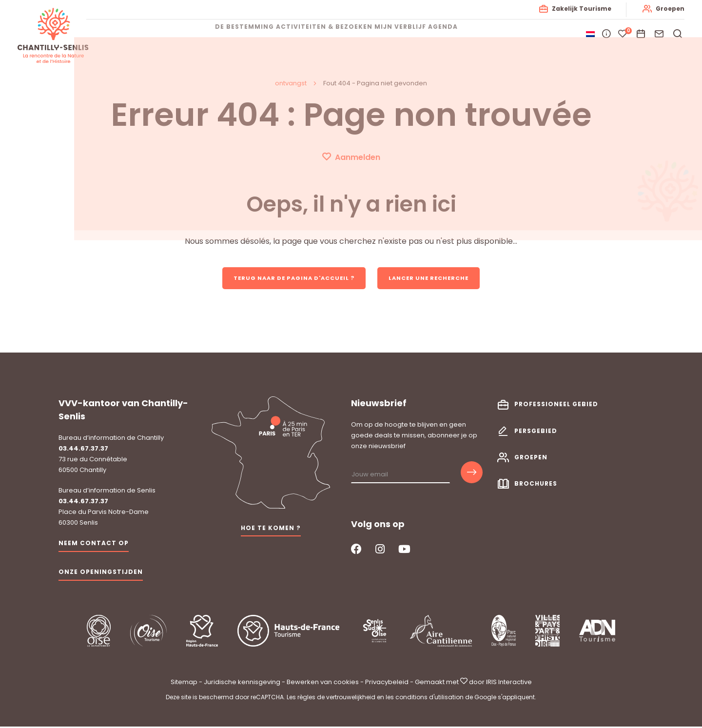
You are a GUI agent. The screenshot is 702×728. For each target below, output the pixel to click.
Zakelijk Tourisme (580, 9)
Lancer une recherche (435, 278)
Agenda (472, 34)
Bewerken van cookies (323, 683)
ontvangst (291, 83)
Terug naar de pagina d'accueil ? (290, 278)
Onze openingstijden (101, 573)
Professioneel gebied (556, 405)
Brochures (536, 484)
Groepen (668, 9)
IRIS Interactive (509, 683)
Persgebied (536, 432)
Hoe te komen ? (271, 529)
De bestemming (230, 34)
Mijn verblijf (415, 34)
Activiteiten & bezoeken (324, 34)
